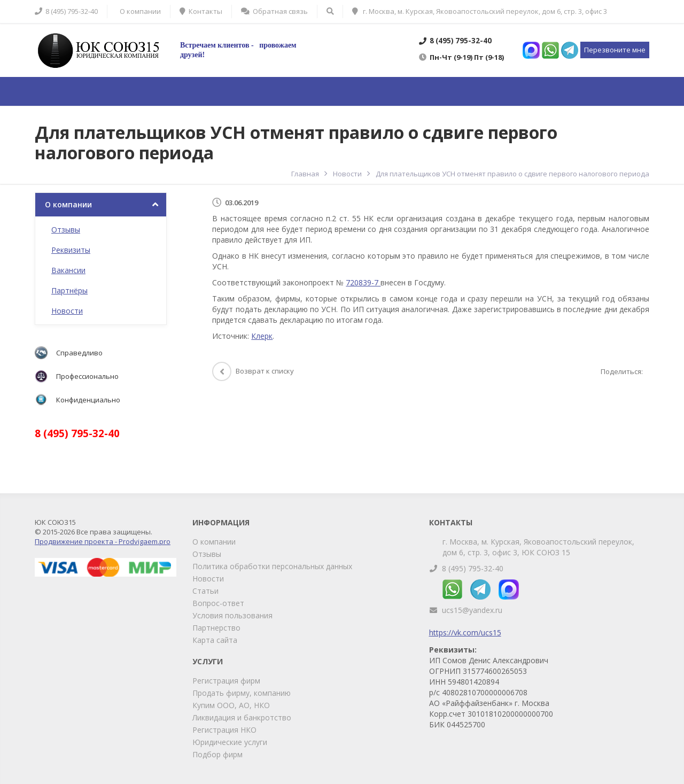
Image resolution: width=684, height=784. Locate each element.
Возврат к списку (253, 371)
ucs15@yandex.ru (472, 610)
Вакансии (68, 270)
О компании (68, 204)
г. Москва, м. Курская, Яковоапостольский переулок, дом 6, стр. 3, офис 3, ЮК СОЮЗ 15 (538, 547)
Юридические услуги (230, 742)
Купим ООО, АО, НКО (231, 705)
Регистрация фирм (226, 681)
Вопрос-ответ (218, 603)
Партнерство (216, 628)
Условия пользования (232, 615)
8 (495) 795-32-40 (473, 568)
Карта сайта (215, 640)
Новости (67, 311)
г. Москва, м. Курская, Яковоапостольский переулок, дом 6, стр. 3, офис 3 (480, 11)
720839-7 (363, 282)
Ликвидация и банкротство (242, 717)
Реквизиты (71, 250)
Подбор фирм (217, 754)
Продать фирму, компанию (242, 693)
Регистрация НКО (224, 730)
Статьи (205, 591)
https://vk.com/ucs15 (465, 632)
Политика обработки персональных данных (272, 566)
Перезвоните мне (615, 50)
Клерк (262, 336)
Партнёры (69, 290)
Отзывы (66, 230)
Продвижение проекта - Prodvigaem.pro (103, 541)
